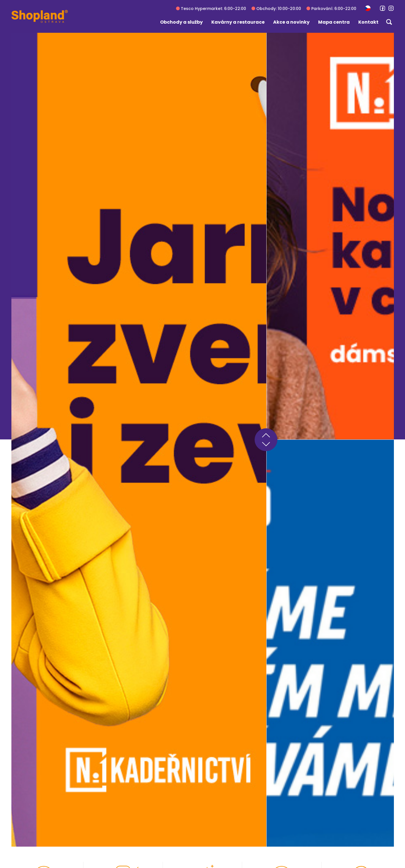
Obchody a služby (181, 22)
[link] (382, 8)
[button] (368, 8)
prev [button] (266, 434)
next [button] (266, 445)
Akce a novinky (291, 22)
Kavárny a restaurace (238, 22)
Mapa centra (334, 22)
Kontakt (368, 22)
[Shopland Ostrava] (40, 16)
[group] (139, 440)
